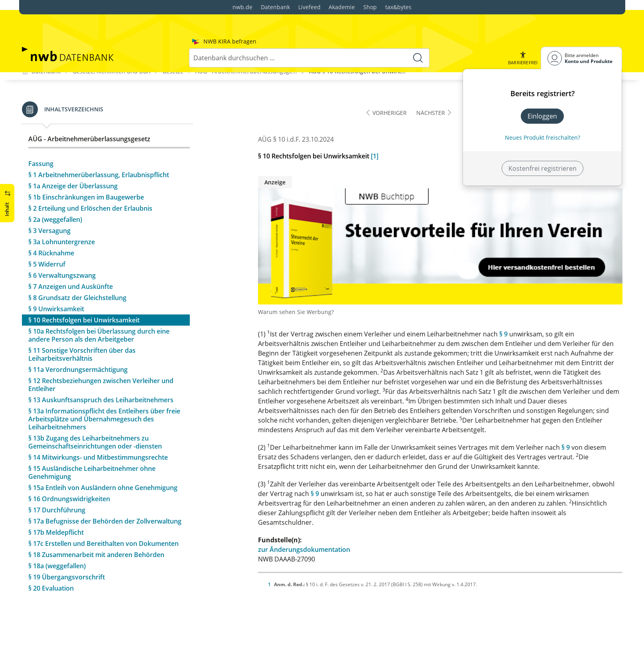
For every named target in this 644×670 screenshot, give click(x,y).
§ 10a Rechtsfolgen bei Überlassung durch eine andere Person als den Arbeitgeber (99, 302)
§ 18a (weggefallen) (57, 532)
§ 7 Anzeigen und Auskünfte (71, 253)
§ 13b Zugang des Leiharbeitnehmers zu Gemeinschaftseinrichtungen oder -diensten (95, 409)
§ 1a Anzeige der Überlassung (73, 152)
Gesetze (173, 38)
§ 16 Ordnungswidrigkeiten (69, 465)
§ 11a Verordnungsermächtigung (78, 336)
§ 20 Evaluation (51, 555)
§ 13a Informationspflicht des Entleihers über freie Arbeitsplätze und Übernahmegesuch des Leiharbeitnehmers (104, 385)
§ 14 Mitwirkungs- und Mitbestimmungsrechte (98, 424)
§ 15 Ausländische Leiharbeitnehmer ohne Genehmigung (92, 439)
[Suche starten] (418, 14)
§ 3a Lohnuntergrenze (62, 208)
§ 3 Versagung (49, 197)
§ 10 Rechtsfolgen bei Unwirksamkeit (84, 287)
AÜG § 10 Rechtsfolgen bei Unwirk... (357, 38)
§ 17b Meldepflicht (56, 499)
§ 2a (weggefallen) (55, 186)
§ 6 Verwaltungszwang (62, 242)
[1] (375, 123)
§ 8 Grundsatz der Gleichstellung (77, 264)
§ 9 (503, 301)
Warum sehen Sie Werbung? (296, 279)
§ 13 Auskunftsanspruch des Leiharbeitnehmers (101, 366)
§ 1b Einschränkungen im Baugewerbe (86, 164)
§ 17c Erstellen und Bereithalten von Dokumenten (103, 510)
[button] (523, 15)
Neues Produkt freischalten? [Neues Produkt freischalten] (543, 94)
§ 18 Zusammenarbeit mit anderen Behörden (96, 521)
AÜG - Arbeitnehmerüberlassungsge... (246, 38)
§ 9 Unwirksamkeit (56, 275)
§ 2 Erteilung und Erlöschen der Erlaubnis (90, 175)
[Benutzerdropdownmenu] (581, 15)
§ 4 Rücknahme (51, 219)
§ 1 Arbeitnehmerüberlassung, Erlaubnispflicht (99, 141)
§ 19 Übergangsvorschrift (67, 544)
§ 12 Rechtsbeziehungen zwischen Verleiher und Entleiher (101, 351)
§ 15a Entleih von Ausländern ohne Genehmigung (103, 454)
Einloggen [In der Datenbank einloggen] (542, 73)
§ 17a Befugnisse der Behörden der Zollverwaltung (105, 488)
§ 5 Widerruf (47, 231)
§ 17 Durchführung (57, 476)
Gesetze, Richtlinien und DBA (111, 38)
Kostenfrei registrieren (543, 125)
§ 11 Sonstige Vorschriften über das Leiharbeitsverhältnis (82, 321)
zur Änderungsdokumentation (304, 516)
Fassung (41, 130)
